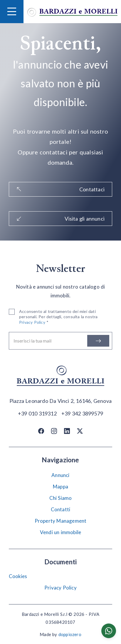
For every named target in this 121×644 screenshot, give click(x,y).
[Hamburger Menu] (12, 11)
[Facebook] (41, 431)
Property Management (61, 521)
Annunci (60, 475)
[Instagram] (54, 431)
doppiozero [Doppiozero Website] (70, 634)
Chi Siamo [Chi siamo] (61, 498)
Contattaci (60, 189)
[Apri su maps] (60, 401)
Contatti (61, 509)
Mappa (60, 487)
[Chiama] (37, 413)
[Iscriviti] (98, 342)
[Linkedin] (67, 431)
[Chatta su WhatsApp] (109, 631)
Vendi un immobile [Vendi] (60, 532)
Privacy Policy (60, 588)
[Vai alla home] (72, 11)
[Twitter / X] (80, 431)
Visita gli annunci (60, 219)
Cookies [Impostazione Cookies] (18, 576)
